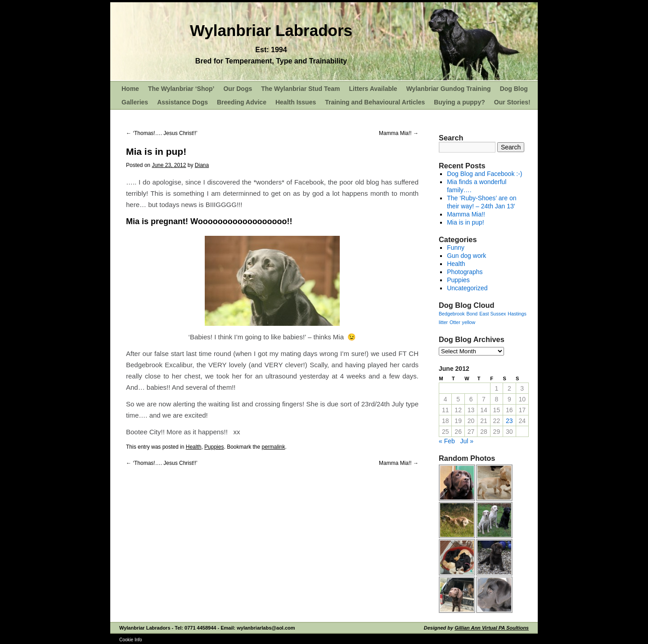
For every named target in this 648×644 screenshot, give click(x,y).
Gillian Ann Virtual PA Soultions (492, 628)
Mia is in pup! (465, 222)
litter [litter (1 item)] (443, 322)
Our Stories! (512, 102)
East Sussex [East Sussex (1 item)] (493, 314)
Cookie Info (131, 640)
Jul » (467, 441)
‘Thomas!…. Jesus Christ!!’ (162, 133)
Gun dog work (466, 256)
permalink (274, 447)
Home (130, 89)
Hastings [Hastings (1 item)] (517, 314)
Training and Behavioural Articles (375, 102)
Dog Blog (514, 89)
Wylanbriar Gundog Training (449, 89)
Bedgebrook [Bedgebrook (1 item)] (452, 314)
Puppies (214, 447)
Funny (456, 248)
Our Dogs (238, 89)
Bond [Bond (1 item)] (472, 314)
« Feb (447, 441)
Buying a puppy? (459, 102)
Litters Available (373, 89)
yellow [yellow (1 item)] (469, 322)
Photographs (465, 272)
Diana (202, 165)
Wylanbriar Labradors (271, 30)
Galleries (135, 102)
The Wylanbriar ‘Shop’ (181, 89)
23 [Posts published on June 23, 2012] (509, 421)
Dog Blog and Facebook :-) (484, 174)
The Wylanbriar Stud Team (300, 89)
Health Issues (296, 102)
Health (194, 447)
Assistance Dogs (182, 102)
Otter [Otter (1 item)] (455, 322)
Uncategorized (467, 288)
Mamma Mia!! (399, 133)
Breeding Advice (242, 102)
